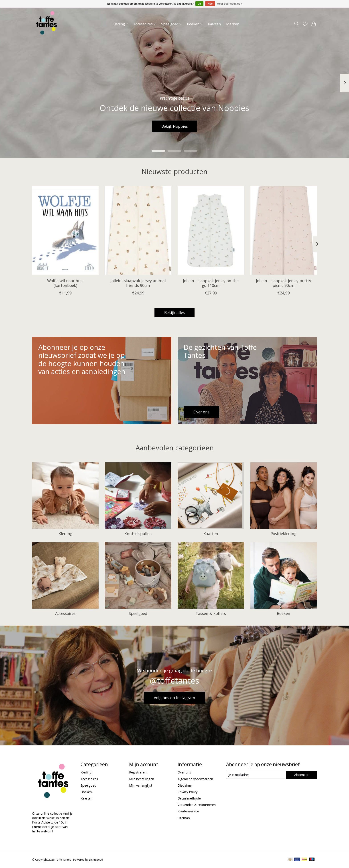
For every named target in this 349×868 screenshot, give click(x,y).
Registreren (138, 772)
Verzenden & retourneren (197, 805)
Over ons (184, 772)
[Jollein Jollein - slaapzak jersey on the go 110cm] (211, 230)
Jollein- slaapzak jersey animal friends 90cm (138, 283)
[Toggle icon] (297, 24)
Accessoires (65, 613)
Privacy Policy (188, 792)
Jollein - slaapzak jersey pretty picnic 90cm (284, 283)
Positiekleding (284, 534)
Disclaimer (185, 785)
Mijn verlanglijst (141, 785)
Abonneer (301, 775)
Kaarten (214, 24)
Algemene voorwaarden (195, 779)
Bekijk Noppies (174, 126)
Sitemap (184, 818)
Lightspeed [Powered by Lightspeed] (96, 860)
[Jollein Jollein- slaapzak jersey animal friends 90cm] (138, 230)
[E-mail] (256, 775)
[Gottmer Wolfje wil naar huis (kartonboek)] (65, 230)
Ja (199, 4)
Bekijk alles (174, 312)
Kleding (65, 534)
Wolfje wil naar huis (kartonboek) (65, 283)
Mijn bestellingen (142, 779)
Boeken (284, 613)
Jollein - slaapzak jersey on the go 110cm (211, 283)
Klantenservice (188, 811)
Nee (210, 4)
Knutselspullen (138, 534)
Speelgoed (138, 613)
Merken (233, 24)
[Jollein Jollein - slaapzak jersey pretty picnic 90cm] (284, 230)
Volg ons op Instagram (174, 698)
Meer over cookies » (230, 4)
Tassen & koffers (211, 613)
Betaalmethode (189, 798)
